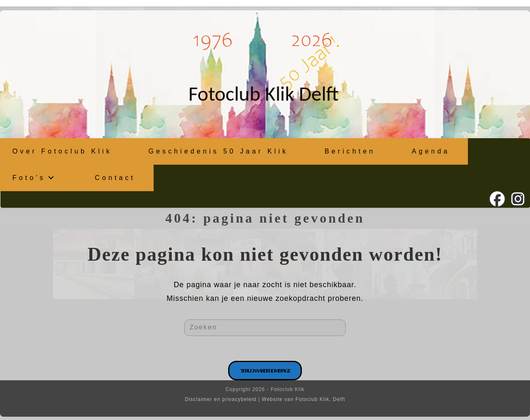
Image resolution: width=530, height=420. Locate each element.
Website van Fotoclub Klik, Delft (303, 399)
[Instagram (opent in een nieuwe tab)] (518, 199)
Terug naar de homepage (265, 371)
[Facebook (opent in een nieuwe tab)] (497, 199)
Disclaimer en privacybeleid (220, 399)
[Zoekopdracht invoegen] (265, 328)
